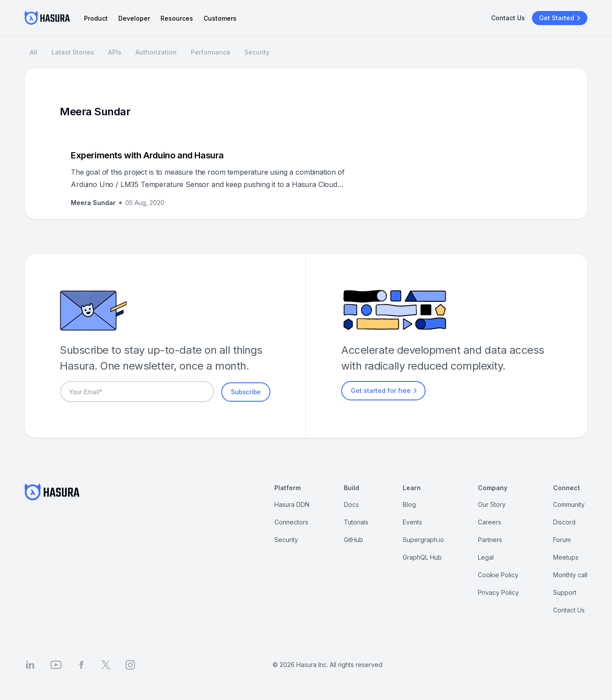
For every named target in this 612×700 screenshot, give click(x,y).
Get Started (561, 18)
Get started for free (385, 391)
